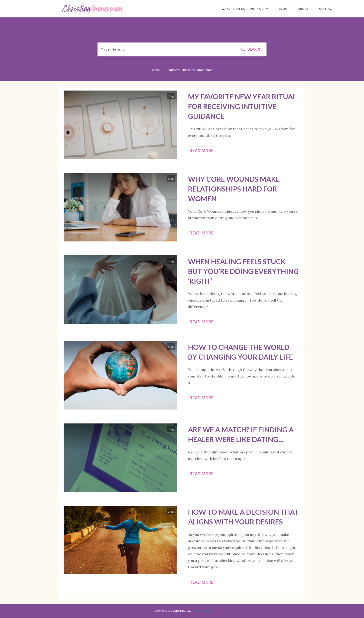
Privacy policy (202, 611)
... (189, 144)
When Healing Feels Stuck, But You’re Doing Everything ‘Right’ (243, 271)
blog (171, 96)
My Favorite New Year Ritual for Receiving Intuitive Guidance (242, 106)
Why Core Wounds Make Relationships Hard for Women (234, 189)
